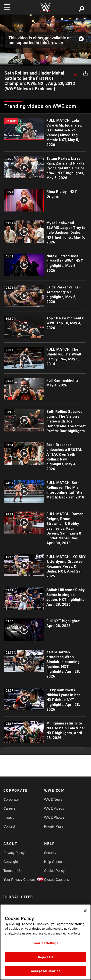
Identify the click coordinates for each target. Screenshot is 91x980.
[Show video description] (75, 73)
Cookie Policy (54, 871)
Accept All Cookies (45, 971)
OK (45, 40)
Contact (9, 826)
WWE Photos (54, 817)
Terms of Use (13, 871)
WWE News (53, 799)
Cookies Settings (45, 943)
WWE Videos (54, 808)
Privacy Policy (14, 853)
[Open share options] (86, 73)
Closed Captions (54, 880)
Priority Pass (54, 826)
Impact (8, 817)
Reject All (45, 957)
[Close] (85, 911)
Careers (9, 808)
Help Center (53, 862)
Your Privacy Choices (14, 880)
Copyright (11, 862)
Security (50, 853)
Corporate (11, 799)
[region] (45, 942)
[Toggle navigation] (7, 7)
